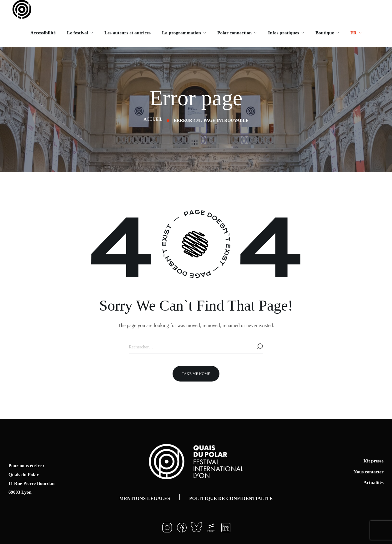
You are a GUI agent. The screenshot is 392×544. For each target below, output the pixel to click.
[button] (196, 374)
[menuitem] (356, 33)
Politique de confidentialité (231, 498)
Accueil (153, 119)
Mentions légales (145, 498)
